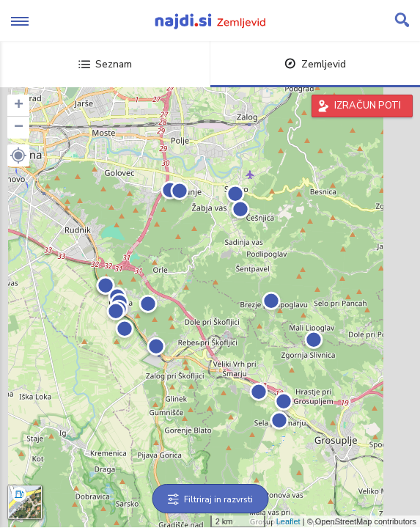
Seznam (105, 64)
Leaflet (288, 521)
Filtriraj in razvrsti (210, 499)
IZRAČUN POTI (368, 106)
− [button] (19, 128)
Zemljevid (315, 64)
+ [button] (19, 106)
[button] (18, 155)
